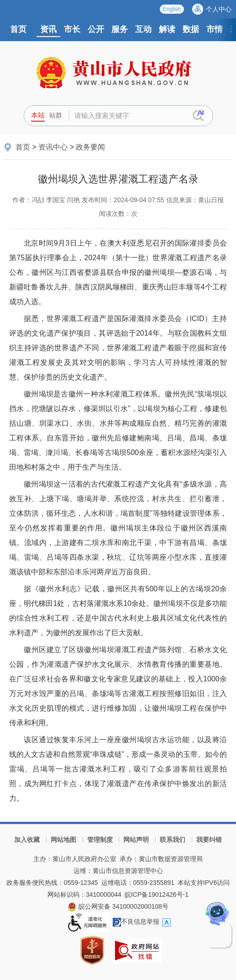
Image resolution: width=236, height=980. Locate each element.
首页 (18, 29)
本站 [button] (38, 115)
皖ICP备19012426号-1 (157, 894)
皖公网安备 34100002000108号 (118, 906)
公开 (96, 29)
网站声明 (136, 840)
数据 (191, 29)
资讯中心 (53, 147)
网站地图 (63, 840)
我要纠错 (209, 840)
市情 (215, 29)
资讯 (48, 29)
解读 (167, 29)
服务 (120, 29)
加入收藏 (27, 840)
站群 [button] (56, 115)
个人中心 (219, 9)
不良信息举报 (136, 921)
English (172, 9)
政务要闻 (90, 147)
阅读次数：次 (118, 214)
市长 (72, 29)
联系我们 (173, 840)
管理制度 (100, 840)
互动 (143, 29)
